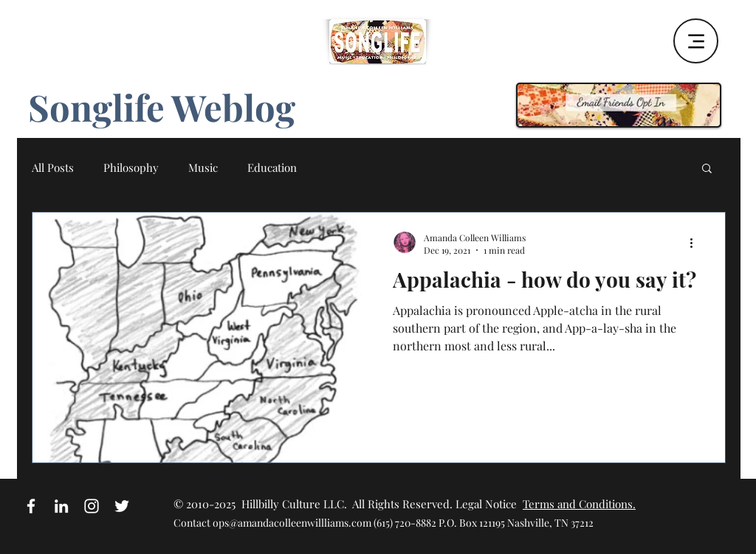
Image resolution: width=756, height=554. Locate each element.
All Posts (53, 167)
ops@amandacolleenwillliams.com (292, 523)
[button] (707, 169)
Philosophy (131, 167)
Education (272, 167)
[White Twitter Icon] (122, 506)
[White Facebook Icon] (31, 506)
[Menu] (696, 41)
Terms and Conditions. (579, 504)
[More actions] (696, 243)
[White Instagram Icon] (92, 506)
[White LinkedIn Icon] (61, 506)
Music (203, 167)
